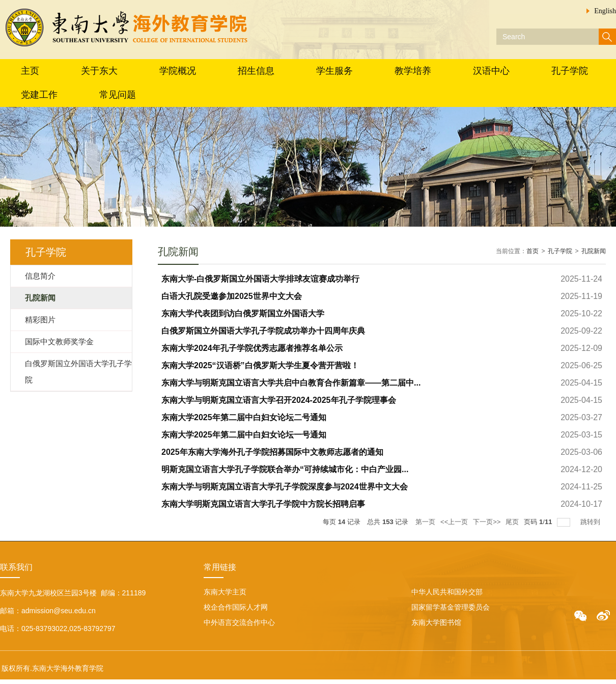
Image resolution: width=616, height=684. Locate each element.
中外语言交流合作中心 (239, 622)
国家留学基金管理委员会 (451, 607)
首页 (533, 251)
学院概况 (178, 71)
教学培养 (413, 71)
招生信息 (256, 71)
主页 (30, 71)
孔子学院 (570, 71)
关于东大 (99, 71)
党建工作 (39, 95)
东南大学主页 (225, 592)
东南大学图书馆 (436, 622)
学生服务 (334, 71)
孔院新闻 (594, 251)
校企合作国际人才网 (236, 607)
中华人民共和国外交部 (447, 592)
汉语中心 (491, 71)
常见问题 (118, 95)
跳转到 (591, 522)
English (605, 11)
